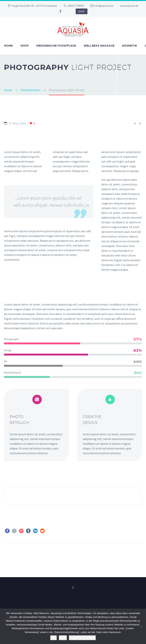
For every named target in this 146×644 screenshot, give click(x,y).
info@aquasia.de (104, 6)
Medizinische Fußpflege (56, 46)
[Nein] (141, 626)
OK (54, 638)
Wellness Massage (99, 46)
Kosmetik (130, 46)
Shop (25, 46)
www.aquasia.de (129, 6)
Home (8, 46)
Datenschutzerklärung (82, 638)
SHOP (82, 11)
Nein (63, 638)
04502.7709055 (76, 6)
